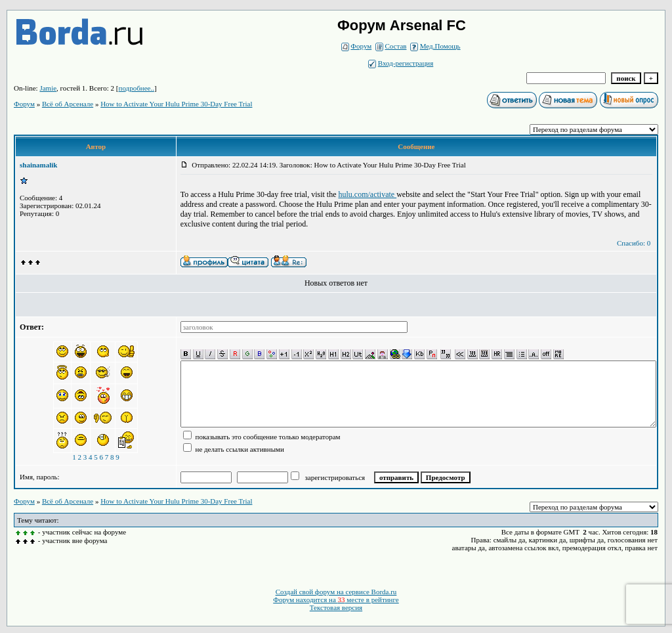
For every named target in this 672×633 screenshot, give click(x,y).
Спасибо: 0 (634, 243)
